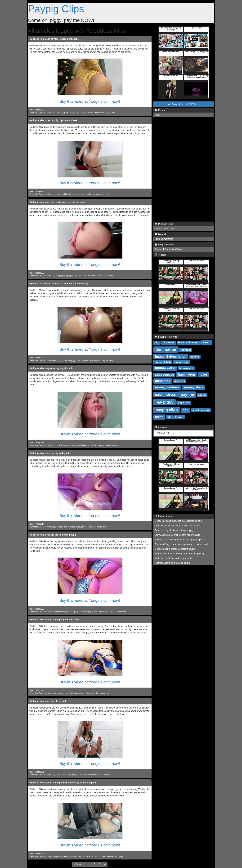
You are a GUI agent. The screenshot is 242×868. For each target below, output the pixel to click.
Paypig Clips (56, 9)
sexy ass (56, 360)
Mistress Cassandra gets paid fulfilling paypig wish (180, 540)
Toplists (160, 255)
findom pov (66, 445)
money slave (97, 276)
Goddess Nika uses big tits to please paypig (53, 535)
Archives (161, 427)
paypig (55, 527)
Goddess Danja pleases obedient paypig (175, 549)
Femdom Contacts (164, 239)
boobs (108, 445)
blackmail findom (189, 343)
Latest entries (163, 516)
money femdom (70, 856)
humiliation (90, 194)
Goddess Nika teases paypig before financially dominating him (63, 783)
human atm (186, 368)
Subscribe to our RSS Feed (184, 104)
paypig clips (74, 113)
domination (166, 349)
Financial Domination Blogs (168, 249)
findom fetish (163, 362)
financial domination (171, 356)
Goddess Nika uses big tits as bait (48, 701)
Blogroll (160, 234)
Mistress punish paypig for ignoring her (174, 558)
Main (157, 115)
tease (98, 194)
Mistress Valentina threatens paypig (173, 563)
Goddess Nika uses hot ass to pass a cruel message (57, 202)
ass (157, 343)
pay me (65, 113)
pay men (111, 113)
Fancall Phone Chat (165, 229)
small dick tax (86, 113)
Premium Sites (164, 224)
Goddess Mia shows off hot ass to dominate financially (59, 284)
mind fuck (56, 445)
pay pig (202, 395)
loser (59, 113)
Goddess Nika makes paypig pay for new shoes (55, 620)
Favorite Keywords (166, 337)
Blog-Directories (164, 245)
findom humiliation (79, 445)
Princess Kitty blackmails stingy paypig (174, 530)
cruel (78, 527)
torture (179, 417)
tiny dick (107, 775)
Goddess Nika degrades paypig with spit (51, 368)
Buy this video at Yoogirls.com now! (90, 101)
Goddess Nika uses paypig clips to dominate (53, 120)
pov (108, 693)
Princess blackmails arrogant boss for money (177, 526)
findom (195, 357)
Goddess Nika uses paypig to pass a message (54, 39)
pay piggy (74, 276)
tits (169, 417)
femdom (186, 350)
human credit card (164, 375)
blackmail (122, 612)
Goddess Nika (45, 113)
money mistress (100, 113)
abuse (90, 445)
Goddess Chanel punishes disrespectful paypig (178, 521)
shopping (119, 856)
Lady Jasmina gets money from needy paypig (177, 535)
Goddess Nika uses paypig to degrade (50, 453)
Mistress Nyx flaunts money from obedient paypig (179, 554)
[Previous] (79, 864)
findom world (165, 368)
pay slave (105, 194)
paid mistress (68, 194)
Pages (160, 110)
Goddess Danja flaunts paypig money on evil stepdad (181, 544)
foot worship (99, 445)
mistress (180, 381)
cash (54, 113)
